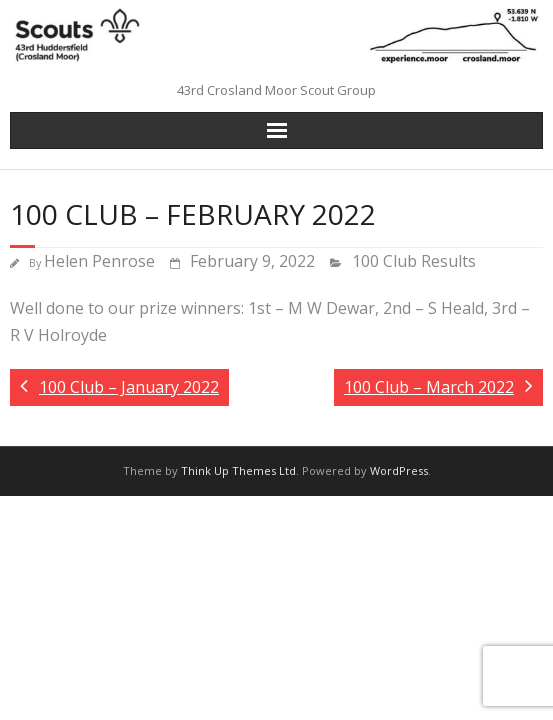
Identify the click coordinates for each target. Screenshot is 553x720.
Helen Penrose (99, 261)
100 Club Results (414, 261)
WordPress (399, 470)
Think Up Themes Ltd (238, 470)
